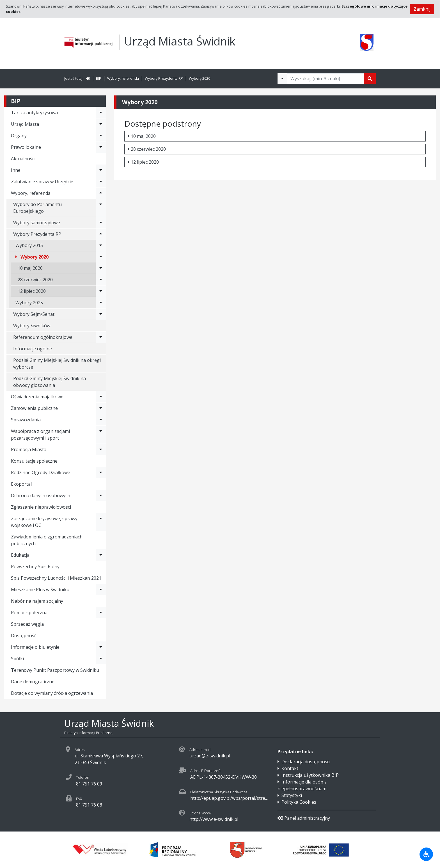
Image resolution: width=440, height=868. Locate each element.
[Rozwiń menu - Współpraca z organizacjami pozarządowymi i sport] (101, 435)
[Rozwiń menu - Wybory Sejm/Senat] (101, 314)
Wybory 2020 (200, 78)
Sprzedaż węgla (27, 624)
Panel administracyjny (304, 818)
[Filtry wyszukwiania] (282, 79)
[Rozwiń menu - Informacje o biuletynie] (101, 647)
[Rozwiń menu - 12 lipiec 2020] (101, 291)
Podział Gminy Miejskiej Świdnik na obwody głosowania (50, 382)
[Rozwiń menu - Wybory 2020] (101, 257)
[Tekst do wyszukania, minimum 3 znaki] (326, 79)
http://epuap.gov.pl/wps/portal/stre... (229, 798)
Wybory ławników (32, 326)
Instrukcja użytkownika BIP (310, 775)
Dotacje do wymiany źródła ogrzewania (52, 693)
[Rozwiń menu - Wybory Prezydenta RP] (101, 234)
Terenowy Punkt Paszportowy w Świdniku (55, 670)
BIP (99, 78)
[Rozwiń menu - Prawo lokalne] (101, 147)
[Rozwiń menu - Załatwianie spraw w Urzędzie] (101, 182)
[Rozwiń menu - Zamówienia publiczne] (101, 408)
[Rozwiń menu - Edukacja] (101, 555)
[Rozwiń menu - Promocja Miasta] (101, 449)
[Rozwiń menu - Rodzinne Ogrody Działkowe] (101, 472)
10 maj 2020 (142, 136)
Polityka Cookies (299, 802)
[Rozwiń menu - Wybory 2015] (101, 245)
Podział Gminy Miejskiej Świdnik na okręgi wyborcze (57, 364)
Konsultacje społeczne (34, 461)
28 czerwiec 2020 (147, 149)
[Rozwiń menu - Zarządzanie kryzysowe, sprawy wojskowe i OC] (101, 522)
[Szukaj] (370, 79)
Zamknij (422, 9)
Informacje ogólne (33, 349)
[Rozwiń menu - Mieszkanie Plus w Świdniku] (101, 590)
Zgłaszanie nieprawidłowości (41, 507)
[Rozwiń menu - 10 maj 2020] (101, 268)
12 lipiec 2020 (143, 162)
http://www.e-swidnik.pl (214, 819)
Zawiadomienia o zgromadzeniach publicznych (47, 540)
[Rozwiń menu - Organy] (101, 136)
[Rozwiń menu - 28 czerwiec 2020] (101, 280)
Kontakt (290, 768)
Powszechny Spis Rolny (35, 567)
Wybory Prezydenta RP (164, 78)
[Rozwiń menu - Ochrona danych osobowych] (101, 495)
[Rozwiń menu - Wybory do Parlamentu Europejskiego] (101, 208)
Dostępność (24, 636)
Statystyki (292, 795)
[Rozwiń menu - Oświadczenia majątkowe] (101, 397)
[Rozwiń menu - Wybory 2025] (101, 303)
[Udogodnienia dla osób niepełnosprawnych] (426, 854)
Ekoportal (21, 484)
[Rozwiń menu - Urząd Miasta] (101, 124)
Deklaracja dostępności (306, 762)
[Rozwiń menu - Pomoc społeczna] (101, 613)
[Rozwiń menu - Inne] (101, 170)
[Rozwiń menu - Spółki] (101, 659)
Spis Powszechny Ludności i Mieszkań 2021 (56, 578)
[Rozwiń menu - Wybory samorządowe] (101, 223)
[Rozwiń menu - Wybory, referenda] (101, 193)
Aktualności (23, 159)
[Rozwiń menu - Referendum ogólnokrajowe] (101, 337)
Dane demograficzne (33, 682)
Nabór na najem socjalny (37, 601)
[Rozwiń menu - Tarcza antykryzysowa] (101, 113)
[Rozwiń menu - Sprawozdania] (101, 420)
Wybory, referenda (123, 78)
